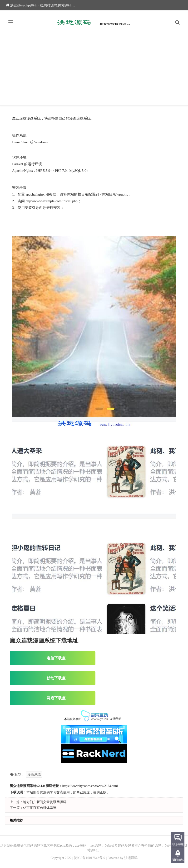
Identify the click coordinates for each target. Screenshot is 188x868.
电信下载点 (53, 658)
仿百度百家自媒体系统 (40, 808)
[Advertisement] (94, 70)
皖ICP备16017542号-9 (89, 858)
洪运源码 (131, 858)
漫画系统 (34, 774)
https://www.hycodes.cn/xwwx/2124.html (90, 786)
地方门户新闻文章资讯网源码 (45, 802)
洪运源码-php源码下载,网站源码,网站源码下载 (42, 5)
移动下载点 (53, 678)
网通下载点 (53, 698)
